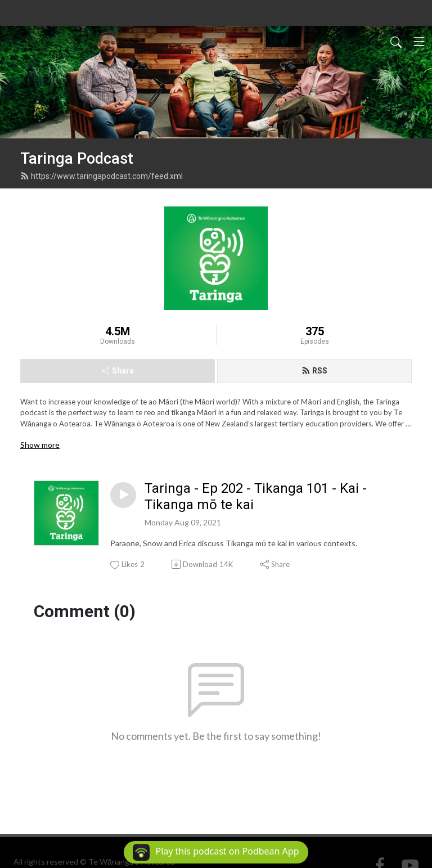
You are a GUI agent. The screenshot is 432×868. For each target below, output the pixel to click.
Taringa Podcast (77, 159)
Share (118, 371)
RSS (314, 371)
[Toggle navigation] (419, 42)
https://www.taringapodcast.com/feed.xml (102, 176)
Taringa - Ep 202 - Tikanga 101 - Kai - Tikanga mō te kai (256, 496)
